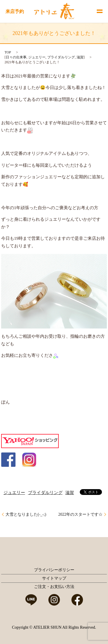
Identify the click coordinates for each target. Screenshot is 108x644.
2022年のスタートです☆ (80, 514)
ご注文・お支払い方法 (54, 587)
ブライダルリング (61, 57)
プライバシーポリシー (54, 570)
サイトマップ (54, 578)
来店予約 (15, 11)
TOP (8, 52)
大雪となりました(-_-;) (26, 514)
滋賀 (80, 57)
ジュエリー (37, 57)
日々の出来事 (16, 57)
